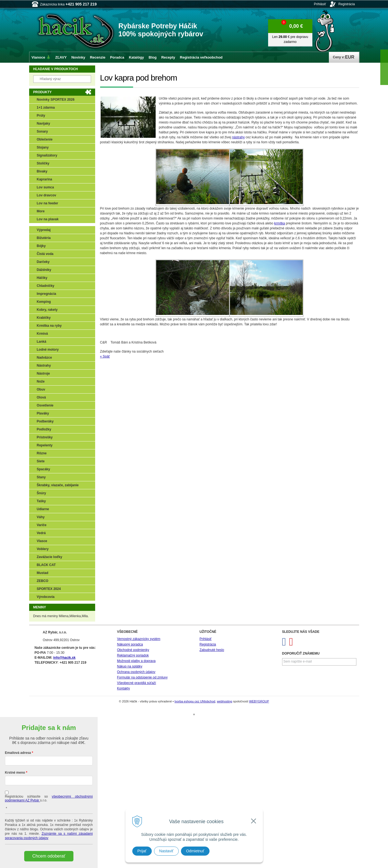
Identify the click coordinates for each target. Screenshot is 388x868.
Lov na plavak (48, 219)
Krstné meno (15, 773)
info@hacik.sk (64, 658)
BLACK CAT (46, 565)
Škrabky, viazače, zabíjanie (58, 485)
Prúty (41, 116)
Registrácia (346, 4)
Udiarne (43, 509)
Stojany (43, 147)
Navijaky (44, 123)
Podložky (44, 429)
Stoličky (43, 163)
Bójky (41, 246)
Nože (41, 381)
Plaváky (43, 413)
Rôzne (42, 453)
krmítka (280, 223)
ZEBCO (43, 581)
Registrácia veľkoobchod (201, 57)
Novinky (78, 57)
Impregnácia (47, 294)
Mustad (43, 573)
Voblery (43, 549)
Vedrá (41, 533)
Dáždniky (44, 270)
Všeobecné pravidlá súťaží (137, 683)
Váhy (41, 517)
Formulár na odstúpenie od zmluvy (142, 677)
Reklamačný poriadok (133, 655)
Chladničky (46, 286)
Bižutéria (44, 238)
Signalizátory (47, 155)
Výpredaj (44, 230)
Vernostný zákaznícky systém (139, 639)
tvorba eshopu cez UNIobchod (195, 701)
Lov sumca (46, 187)
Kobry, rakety (47, 310)
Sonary (42, 131)
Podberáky (45, 421)
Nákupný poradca (130, 644)
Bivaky (42, 171)
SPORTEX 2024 (49, 589)
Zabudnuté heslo (212, 650)
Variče (42, 525)
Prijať (142, 851)
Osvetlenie (45, 405)
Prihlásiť (320, 4)
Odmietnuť (195, 851)
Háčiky (42, 278)
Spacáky (44, 469)
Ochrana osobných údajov (136, 672)
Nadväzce (44, 358)
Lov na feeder (48, 203)
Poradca (117, 57)
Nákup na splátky (130, 666)
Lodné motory (48, 350)
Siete (41, 461)
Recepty (168, 57)
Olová (41, 397)
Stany (41, 477)
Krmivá (42, 334)
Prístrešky (45, 437)
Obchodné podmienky (133, 650)
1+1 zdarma (46, 108)
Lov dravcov (47, 195)
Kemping (44, 302)
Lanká (42, 342)
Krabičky (44, 318)
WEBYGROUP (259, 701)
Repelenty (45, 445)
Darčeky (43, 262)
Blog (153, 57)
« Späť (105, 356)
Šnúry (42, 493)
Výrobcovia (46, 597)
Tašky (41, 501)
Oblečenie (45, 139)
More (41, 211)
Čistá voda (45, 254)
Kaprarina (45, 179)
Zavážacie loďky (50, 557)
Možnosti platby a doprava (136, 661)
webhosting (225, 701)
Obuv (41, 389)
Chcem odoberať (49, 856)
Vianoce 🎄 (41, 57)
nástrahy (238, 137)
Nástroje (43, 373)
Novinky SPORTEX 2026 (56, 100)
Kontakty (124, 688)
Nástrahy (44, 366)
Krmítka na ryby (49, 326)
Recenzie (98, 57)
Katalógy (137, 57)
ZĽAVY (61, 57)
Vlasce (42, 541)
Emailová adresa (18, 753)
